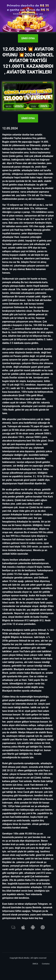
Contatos (46, 964)
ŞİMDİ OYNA (28, 38)
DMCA (35, 964)
